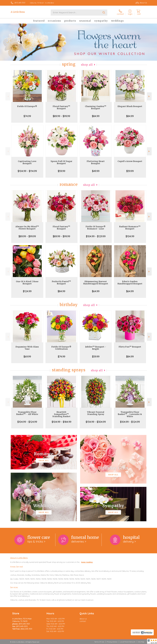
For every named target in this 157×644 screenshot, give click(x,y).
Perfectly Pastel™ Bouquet (61, 283)
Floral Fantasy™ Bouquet (61, 107)
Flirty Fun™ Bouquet (130, 347)
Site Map (141, 642)
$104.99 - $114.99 (27, 171)
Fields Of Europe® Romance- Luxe (96, 228)
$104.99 (130, 236)
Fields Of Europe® (27, 106)
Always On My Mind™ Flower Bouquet (27, 228)
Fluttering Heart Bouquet (96, 162)
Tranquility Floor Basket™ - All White (27, 413)
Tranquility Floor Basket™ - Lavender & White (130, 414)
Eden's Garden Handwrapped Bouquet (130, 283)
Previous (8, 96)
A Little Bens (18, 12)
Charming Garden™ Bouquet (96, 107)
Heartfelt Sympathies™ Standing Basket (61, 414)
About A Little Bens (19, 558)
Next (149, 96)
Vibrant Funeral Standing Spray (96, 413)
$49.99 (96, 171)
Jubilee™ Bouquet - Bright (96, 348)
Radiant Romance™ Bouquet (130, 228)
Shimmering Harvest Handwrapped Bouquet (96, 283)
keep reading (87, 562)
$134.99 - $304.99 (96, 422)
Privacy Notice (112, 642)
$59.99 (61, 171)
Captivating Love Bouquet (27, 162)
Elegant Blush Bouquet (130, 106)
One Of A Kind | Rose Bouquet (27, 283)
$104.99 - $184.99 (61, 422)
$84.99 (96, 116)
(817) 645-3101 (20, 3)
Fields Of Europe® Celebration (61, 348)
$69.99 (27, 356)
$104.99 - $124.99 (27, 422)
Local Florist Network (128, 642)
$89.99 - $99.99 (61, 116)
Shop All (87, 65)
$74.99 (27, 116)
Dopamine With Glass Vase (27, 348)
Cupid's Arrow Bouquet (130, 161)
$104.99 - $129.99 (96, 236)
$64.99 (96, 291)
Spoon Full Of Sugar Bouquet (61, 162)
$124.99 (27, 291)
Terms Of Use (99, 642)
